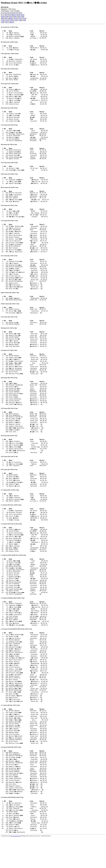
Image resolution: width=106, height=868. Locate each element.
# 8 (6, 15)
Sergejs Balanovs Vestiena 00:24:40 (27, 383)
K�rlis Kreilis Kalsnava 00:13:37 (28, 236)
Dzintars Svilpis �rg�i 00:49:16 (28, 62)
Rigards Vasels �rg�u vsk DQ (28, 440)
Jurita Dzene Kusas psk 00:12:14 (27, 349)
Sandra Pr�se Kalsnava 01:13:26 (28, 502)
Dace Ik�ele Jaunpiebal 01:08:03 (28, 80)
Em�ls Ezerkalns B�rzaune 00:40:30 (28, 201)
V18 (3, 20)
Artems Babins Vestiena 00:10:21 (27, 368)
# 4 (13, 13)
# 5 (17, 13)
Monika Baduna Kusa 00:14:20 (27, 335)
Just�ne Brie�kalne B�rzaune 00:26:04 (29, 281)
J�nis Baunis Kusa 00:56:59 (28, 33)
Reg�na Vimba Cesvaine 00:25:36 (28, 278)
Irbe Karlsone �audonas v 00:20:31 (28, 358)
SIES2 (11, 18)
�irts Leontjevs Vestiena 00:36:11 (28, 479)
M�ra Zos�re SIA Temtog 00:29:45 (28, 221)
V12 (20, 18)
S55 (19, 16)
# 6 (20, 13)
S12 (22, 15)
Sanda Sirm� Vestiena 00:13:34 (28, 334)
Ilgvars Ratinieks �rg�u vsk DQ (28, 442)
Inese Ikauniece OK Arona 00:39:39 (27, 159)
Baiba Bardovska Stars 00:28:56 (27, 155)
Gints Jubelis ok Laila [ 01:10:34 (27, 39)
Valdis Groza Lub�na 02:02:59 (28, 106)
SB (2, 18)
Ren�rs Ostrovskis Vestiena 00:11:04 (28, 374)
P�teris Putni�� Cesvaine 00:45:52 (29, 460)
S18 (7, 16)
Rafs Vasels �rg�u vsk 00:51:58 (28, 257)
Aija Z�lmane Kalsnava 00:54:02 (28, 496)
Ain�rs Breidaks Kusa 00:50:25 (28, 253)
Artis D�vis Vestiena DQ (28, 469)
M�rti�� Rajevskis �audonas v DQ (29, 444)
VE (6, 22)
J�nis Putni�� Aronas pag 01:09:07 (29, 463)
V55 (16, 20)
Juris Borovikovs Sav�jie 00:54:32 (28, 64)
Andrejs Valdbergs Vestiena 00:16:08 (27, 433)
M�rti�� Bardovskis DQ (29, 467)
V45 (12, 20)
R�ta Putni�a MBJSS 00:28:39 (28, 118)
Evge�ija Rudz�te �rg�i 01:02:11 (29, 500)
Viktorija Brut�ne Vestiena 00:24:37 (28, 408)
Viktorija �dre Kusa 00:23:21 (28, 402)
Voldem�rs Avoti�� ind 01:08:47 (29, 176)
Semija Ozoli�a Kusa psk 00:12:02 (28, 347)
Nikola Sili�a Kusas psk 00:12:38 (28, 351)
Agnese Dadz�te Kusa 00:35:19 (28, 157)
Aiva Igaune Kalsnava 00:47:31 (27, 205)
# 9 (10, 15)
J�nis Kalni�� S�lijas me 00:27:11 (29, 188)
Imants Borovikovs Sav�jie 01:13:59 (28, 465)
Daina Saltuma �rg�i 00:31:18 (28, 120)
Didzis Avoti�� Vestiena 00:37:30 (28, 247)
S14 (3, 16)
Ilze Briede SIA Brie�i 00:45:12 (28, 222)
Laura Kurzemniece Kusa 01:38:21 (27, 291)
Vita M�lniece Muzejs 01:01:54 (28, 498)
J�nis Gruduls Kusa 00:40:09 (28, 458)
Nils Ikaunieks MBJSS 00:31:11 (27, 139)
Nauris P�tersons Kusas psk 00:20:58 (28, 379)
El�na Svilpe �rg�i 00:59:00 (29, 51)
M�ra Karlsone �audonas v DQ (28, 294)
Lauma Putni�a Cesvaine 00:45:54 (28, 124)
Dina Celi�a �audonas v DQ (28, 298)
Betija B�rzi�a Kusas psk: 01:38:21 (28, 289)
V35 (7, 20)
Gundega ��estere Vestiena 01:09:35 (28, 287)
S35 (11, 16)
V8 (24, 20)
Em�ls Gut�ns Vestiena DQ (28, 446)
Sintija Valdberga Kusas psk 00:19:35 (27, 399)
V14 (24, 18)
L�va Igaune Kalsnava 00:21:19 (28, 272)
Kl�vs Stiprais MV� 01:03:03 (28, 35)
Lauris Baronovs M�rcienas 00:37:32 (28, 249)
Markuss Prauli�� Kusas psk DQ (28, 387)
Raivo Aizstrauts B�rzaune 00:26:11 (28, 244)
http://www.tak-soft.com (16, 867)
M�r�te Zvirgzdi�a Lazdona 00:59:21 (29, 224)
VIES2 (11, 22)
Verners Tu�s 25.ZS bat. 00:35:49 (28, 174)
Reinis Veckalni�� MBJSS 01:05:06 (28, 37)
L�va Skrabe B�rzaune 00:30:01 (28, 283)
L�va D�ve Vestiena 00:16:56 (28, 397)
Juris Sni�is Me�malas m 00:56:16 (28, 66)
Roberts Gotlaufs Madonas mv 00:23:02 (27, 200)
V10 (16, 18)
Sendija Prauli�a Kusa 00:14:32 (28, 270)
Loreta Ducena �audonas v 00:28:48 (28, 416)
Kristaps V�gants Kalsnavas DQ (28, 324)
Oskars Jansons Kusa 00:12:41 (27, 378)
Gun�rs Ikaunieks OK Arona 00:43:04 (28, 60)
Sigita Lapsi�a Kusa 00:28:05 (28, 116)
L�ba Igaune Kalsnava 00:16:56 (28, 353)
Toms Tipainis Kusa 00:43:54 (27, 483)
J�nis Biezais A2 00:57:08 (28, 105)
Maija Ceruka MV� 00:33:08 (28, 122)
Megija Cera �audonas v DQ (28, 293)
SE (6, 18)
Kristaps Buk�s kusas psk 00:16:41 (28, 435)
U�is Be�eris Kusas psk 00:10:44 (28, 372)
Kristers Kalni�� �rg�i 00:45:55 (29, 251)
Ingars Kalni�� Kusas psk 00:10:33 (28, 370)
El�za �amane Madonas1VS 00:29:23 (28, 308)
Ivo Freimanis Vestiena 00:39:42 (27, 143)
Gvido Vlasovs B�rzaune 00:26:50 (28, 245)
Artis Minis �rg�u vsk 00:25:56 (28, 385)
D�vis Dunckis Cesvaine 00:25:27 (28, 242)
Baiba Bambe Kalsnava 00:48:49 (27, 492)
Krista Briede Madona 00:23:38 (27, 404)
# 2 (6, 13)
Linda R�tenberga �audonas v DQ (28, 419)
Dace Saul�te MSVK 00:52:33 (28, 494)
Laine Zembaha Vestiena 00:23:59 (27, 406)
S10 (18, 15)
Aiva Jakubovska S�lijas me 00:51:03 (28, 76)
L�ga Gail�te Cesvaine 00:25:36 (28, 280)
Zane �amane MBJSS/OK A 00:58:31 (28, 49)
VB (2, 22)
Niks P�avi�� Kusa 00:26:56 (29, 134)
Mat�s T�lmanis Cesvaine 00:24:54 (28, 240)
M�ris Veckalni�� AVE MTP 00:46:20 (29, 97)
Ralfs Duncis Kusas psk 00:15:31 (27, 429)
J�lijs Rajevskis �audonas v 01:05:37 (28, 260)
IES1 (14, 15)
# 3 (10, 13)
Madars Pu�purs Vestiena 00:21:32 (28, 438)
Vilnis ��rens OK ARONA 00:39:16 (28, 92)
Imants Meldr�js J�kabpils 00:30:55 (28, 190)
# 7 (2, 15)
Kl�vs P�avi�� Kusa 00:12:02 (29, 376)
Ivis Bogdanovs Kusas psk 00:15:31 (27, 431)
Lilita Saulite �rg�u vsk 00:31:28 (28, 285)
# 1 (2, 13)
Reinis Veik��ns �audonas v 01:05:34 (29, 258)
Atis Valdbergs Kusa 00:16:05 (27, 238)
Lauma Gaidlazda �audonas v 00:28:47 (28, 414)
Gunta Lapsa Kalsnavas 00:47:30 (27, 203)
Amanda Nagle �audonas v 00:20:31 (28, 357)
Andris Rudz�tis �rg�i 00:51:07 (29, 101)
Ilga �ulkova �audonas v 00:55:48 (28, 209)
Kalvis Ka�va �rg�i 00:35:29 (29, 141)
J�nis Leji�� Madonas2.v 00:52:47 (29, 103)
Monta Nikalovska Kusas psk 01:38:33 (27, 310)
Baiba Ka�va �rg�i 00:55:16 (29, 78)
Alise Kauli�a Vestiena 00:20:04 (28, 355)
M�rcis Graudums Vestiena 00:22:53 (28, 381)
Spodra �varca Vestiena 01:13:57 (28, 504)
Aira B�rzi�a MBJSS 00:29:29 (28, 219)
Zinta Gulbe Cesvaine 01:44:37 (27, 81)
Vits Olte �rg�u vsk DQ (28, 448)
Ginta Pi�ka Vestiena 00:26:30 (28, 412)
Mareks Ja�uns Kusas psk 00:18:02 (28, 437)
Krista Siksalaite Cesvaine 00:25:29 (27, 276)
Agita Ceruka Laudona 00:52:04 (27, 164)
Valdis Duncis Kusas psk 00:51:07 (27, 320)
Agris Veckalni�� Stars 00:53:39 (28, 461)
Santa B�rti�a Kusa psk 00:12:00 (28, 345)
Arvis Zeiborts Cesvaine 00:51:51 (27, 255)
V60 (20, 20)
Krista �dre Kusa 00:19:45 (28, 401)
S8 (23, 16)
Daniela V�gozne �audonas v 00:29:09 (28, 417)
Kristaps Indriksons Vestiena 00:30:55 (27, 137)
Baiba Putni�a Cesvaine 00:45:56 (28, 160)
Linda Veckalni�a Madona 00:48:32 (28, 162)
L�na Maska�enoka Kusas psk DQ (28, 296)
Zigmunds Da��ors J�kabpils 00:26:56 (29, 186)
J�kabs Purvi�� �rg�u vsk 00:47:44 (30, 207)
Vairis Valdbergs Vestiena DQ (27, 145)
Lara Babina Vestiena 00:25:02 (27, 410)
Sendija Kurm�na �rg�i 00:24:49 (29, 274)
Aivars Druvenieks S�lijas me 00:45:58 (28, 95)
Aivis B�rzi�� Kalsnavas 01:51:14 (29, 322)
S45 (15, 16)
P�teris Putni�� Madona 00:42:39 (29, 481)
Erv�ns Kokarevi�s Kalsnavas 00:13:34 (28, 234)
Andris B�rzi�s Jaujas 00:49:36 (28, 99)
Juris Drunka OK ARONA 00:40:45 (27, 93)
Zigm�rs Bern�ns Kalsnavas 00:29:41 (28, 136)
